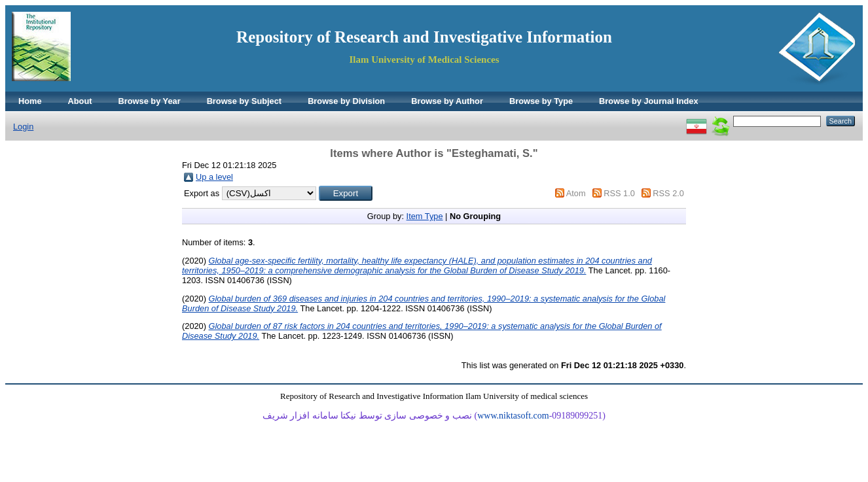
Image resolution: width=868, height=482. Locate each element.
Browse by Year (150, 101)
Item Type (425, 216)
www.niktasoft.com (513, 416)
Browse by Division (346, 101)
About (80, 101)
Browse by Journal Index (648, 101)
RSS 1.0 (619, 193)
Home (30, 101)
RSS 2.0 (668, 193)
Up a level (214, 177)
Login (23, 127)
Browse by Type (541, 101)
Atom (576, 193)
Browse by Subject (244, 101)
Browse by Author (447, 101)
